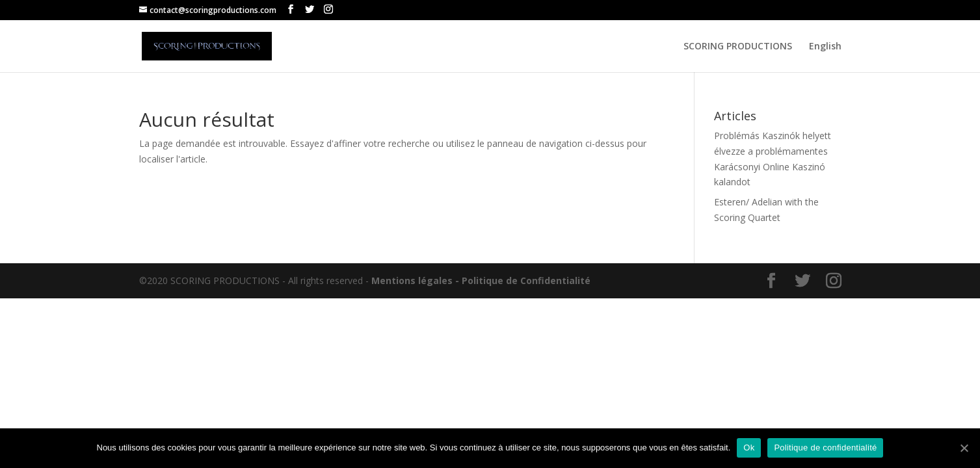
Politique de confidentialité (825, 448)
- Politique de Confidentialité (523, 280)
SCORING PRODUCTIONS (738, 47)
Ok (749, 448)
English (825, 47)
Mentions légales (412, 280)
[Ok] (964, 448)
